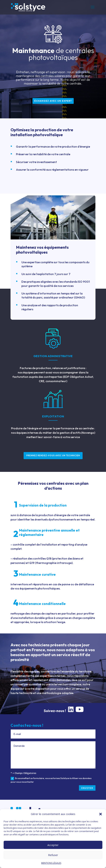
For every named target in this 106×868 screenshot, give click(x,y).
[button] (101, 814)
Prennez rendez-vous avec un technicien (53, 456)
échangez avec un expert (53, 101)
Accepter (53, 845)
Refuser (53, 855)
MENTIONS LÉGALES (51, 863)
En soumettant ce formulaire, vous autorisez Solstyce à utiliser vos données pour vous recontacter (51, 780)
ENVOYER (87, 788)
